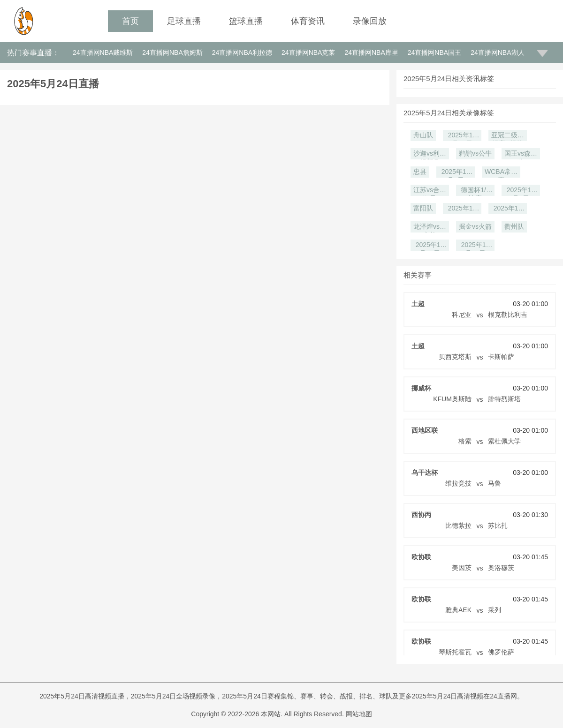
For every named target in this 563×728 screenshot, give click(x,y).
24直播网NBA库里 (371, 53)
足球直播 (184, 21)
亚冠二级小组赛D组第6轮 (508, 136)
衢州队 (514, 226)
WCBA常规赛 (501, 173)
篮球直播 (246, 21)
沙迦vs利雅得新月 (430, 154)
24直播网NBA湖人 (497, 53)
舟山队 (423, 135)
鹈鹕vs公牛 (475, 153)
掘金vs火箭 (475, 226)
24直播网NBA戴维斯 (103, 53)
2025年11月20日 (430, 246)
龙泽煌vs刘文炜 (430, 228)
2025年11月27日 (462, 209)
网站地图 (359, 714)
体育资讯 (308, 21)
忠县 (420, 172)
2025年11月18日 (476, 246)
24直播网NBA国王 (434, 53)
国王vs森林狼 (521, 154)
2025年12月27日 (462, 136)
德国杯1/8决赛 (475, 191)
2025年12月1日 (521, 191)
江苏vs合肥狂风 (430, 191)
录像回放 (370, 21)
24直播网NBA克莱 (308, 53)
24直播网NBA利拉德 (242, 53)
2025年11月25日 (508, 209)
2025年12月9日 (456, 173)
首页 (130, 21)
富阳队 (423, 208)
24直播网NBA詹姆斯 (172, 53)
